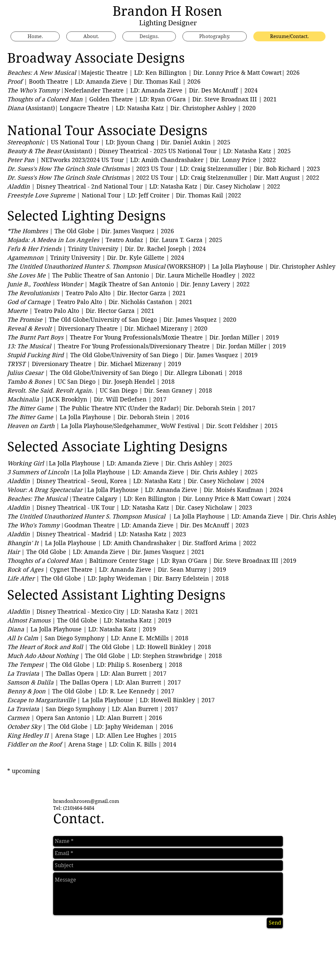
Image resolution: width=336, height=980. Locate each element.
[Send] (275, 923)
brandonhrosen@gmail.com (86, 801)
